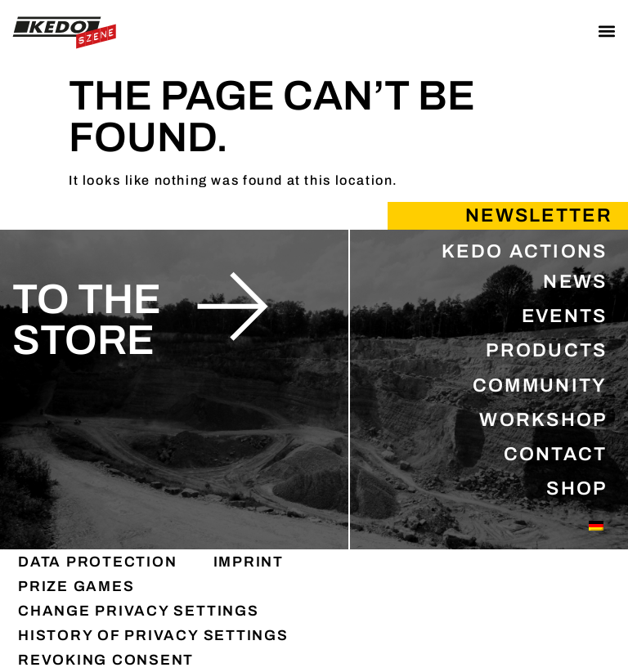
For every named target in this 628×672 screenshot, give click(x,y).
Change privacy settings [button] (139, 611)
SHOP (576, 488)
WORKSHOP (543, 420)
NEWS (575, 282)
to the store (87, 320)
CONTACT (556, 454)
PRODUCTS (546, 350)
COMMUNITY (540, 385)
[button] (606, 31)
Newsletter (539, 215)
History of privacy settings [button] (153, 635)
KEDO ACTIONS (525, 251)
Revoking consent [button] (106, 660)
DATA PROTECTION (98, 562)
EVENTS (565, 316)
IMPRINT (249, 562)
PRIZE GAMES (76, 586)
